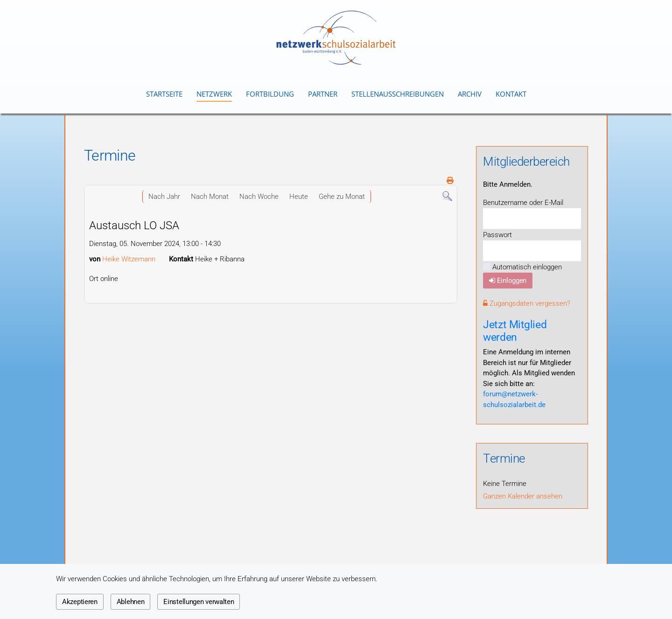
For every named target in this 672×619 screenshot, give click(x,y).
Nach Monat (210, 197)
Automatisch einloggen (522, 267)
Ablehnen (131, 602)
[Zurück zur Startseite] (336, 38)
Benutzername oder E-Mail (523, 203)
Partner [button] (323, 94)
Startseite (164, 94)
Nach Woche (259, 197)
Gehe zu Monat (342, 197)
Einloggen (508, 281)
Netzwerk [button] (214, 94)
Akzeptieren (80, 602)
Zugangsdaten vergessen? (527, 303)
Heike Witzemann (129, 259)
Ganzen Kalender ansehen (523, 496)
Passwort (497, 235)
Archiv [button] (470, 94)
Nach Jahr (164, 197)
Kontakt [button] (511, 94)
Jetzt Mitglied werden (515, 331)
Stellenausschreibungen (398, 94)
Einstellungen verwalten (199, 602)
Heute (299, 197)
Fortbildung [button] (270, 94)
